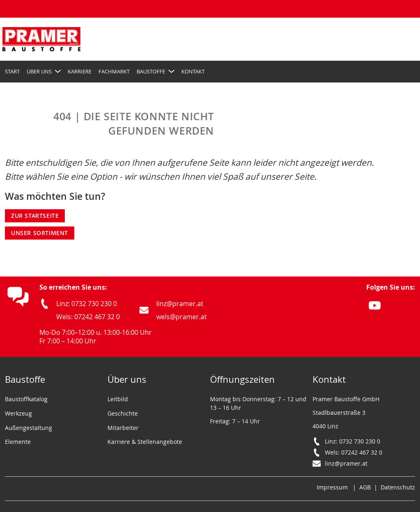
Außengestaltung (29, 428)
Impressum (332, 487)
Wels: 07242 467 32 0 (88, 317)
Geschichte (123, 413)
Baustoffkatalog (26, 399)
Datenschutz (398, 487)
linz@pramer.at (180, 304)
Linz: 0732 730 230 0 (87, 304)
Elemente (18, 442)
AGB (365, 487)
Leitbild (118, 399)
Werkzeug (18, 413)
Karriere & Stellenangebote (145, 442)
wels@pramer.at (181, 317)
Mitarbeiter (123, 428)
